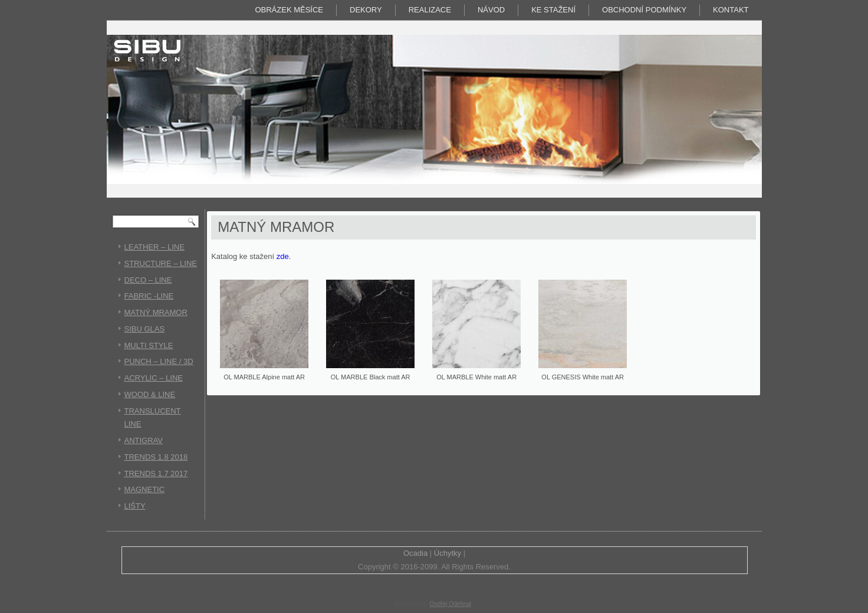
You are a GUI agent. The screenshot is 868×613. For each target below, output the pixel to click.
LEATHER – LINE (154, 247)
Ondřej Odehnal (450, 604)
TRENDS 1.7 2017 (156, 473)
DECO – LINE (148, 280)
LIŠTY (135, 506)
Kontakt (731, 10)
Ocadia (415, 553)
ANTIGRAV (144, 440)
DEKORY (366, 10)
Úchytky (448, 553)
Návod (491, 10)
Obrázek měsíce (289, 10)
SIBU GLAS (145, 329)
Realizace (430, 10)
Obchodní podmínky (644, 10)
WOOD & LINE (150, 394)
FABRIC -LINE (149, 296)
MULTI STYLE (149, 345)
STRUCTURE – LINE (161, 263)
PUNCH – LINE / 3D (159, 361)
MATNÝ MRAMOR (156, 312)
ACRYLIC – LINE (154, 378)
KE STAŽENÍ (553, 10)
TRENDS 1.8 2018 (156, 457)
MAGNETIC (145, 489)
